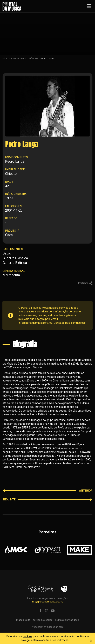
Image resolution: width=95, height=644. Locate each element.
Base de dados (19, 59)
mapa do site (23, 620)
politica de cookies (43, 620)
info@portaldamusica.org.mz (35, 323)
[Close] (91, 640)
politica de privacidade (67, 620)
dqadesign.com (55, 627)
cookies (28, 636)
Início (5, 59)
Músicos (33, 59)
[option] (16, 550)
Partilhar (85, 283)
